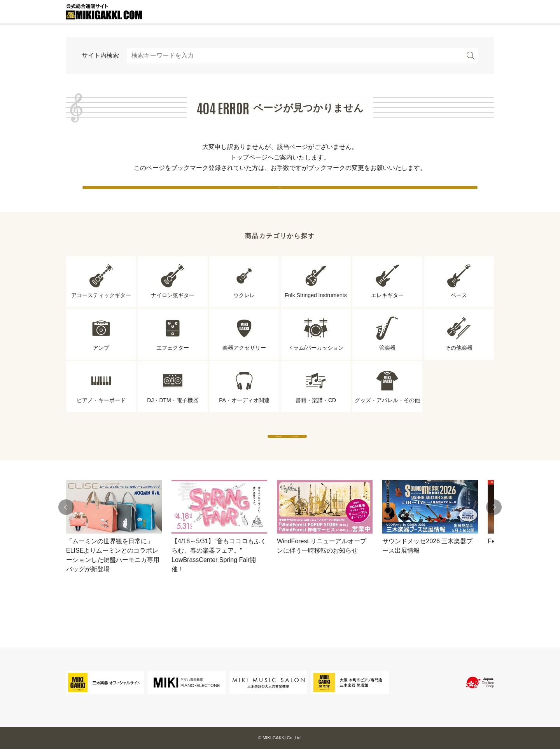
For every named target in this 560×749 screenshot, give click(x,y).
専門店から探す (208, 459)
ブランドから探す (352, 459)
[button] (66, 537)
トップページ (249, 157)
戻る (280, 194)
